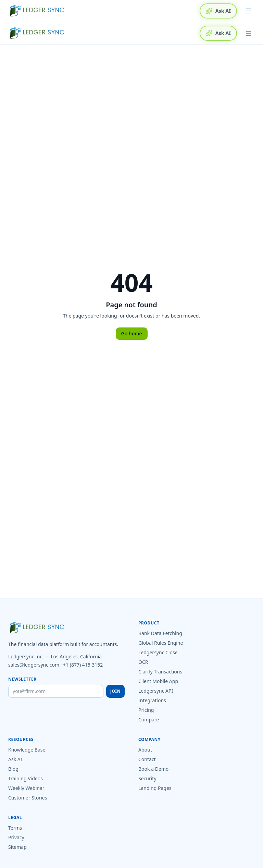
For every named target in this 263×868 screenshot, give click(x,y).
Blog (13, 769)
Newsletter (22, 679)
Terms (15, 828)
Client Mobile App (158, 681)
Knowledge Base (27, 750)
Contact (147, 759)
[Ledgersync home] (37, 11)
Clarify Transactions (160, 672)
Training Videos (26, 778)
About (145, 750)
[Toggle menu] (249, 11)
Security (147, 778)
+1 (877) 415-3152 (83, 665)
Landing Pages (155, 788)
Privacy (16, 837)
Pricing (146, 710)
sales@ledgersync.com (34, 665)
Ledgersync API (156, 691)
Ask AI (218, 11)
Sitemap (17, 847)
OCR (143, 662)
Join (115, 691)
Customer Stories (28, 798)
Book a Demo (153, 769)
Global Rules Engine (161, 643)
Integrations (152, 700)
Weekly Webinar (26, 788)
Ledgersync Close (158, 652)
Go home (132, 333)
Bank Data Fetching (160, 633)
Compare (149, 720)
